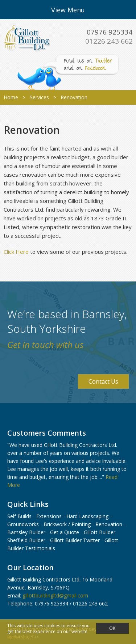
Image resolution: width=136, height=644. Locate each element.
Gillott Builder (100, 532)
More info (17, 637)
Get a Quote (65, 532)
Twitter (104, 61)
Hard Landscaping (87, 516)
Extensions (49, 516)
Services (39, 97)
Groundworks (23, 524)
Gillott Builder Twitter (75, 540)
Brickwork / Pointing (67, 524)
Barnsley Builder (26, 532)
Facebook (95, 69)
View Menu (68, 10)
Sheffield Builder (26, 540)
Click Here (16, 252)
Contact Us (103, 381)
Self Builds (19, 516)
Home (11, 97)
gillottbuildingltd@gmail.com (55, 595)
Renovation (109, 524)
